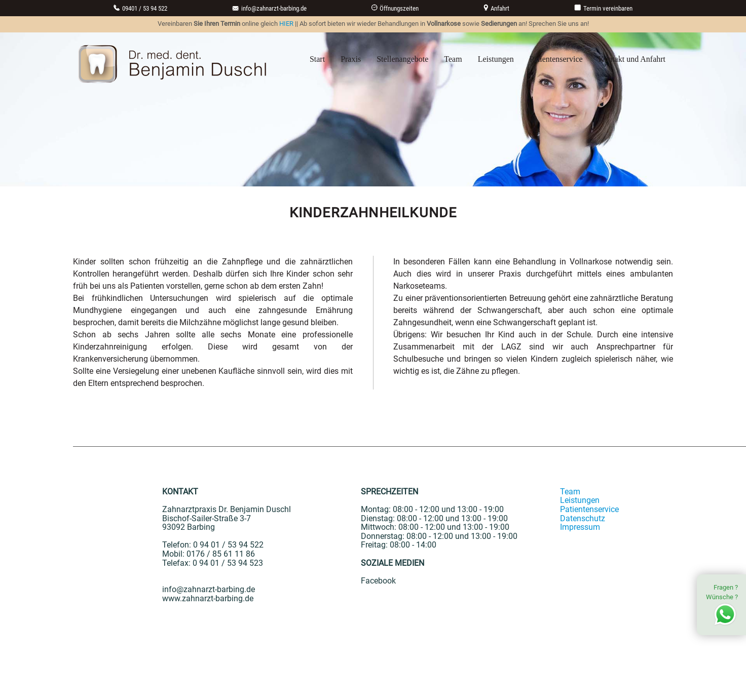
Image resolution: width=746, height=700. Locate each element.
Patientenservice (556, 59)
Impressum (580, 527)
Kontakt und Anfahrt (632, 59)
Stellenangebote (402, 59)
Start (317, 59)
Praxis (351, 59)
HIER (286, 24)
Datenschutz (583, 518)
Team (453, 59)
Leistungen (496, 59)
